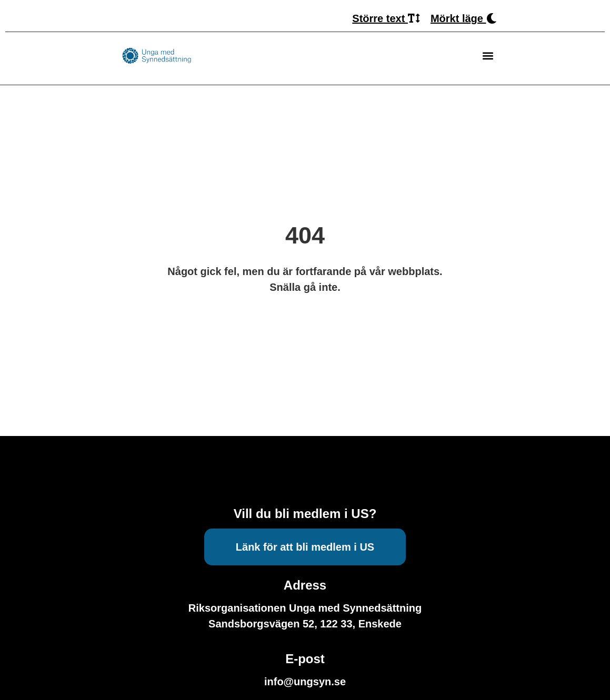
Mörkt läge (464, 18)
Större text (386, 18)
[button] (488, 56)
